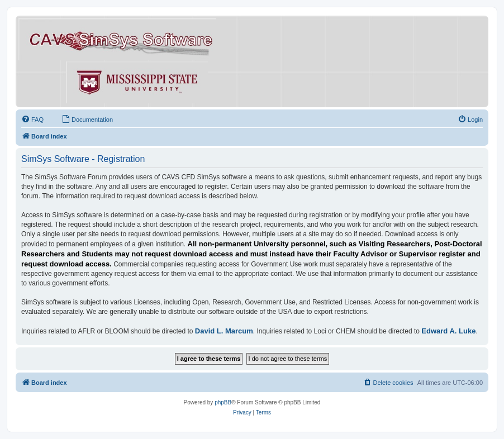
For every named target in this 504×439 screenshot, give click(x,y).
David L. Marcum (224, 331)
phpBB (223, 402)
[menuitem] (32, 120)
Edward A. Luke (448, 331)
